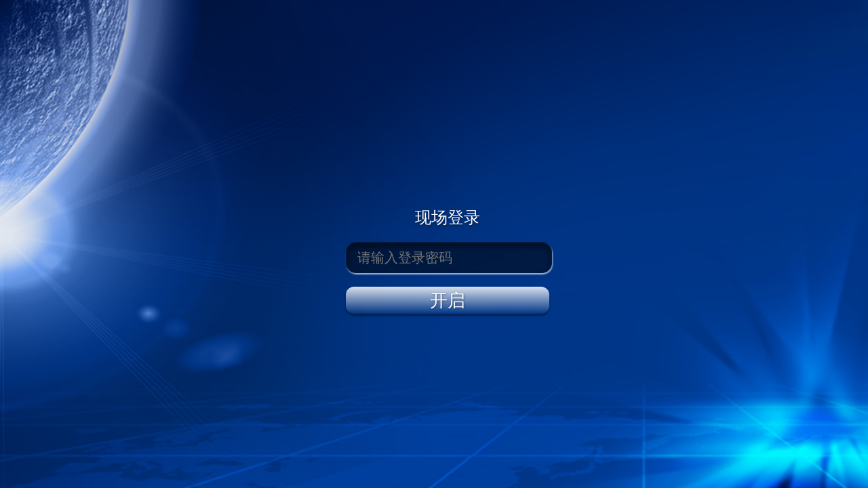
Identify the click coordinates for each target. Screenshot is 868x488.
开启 (448, 300)
